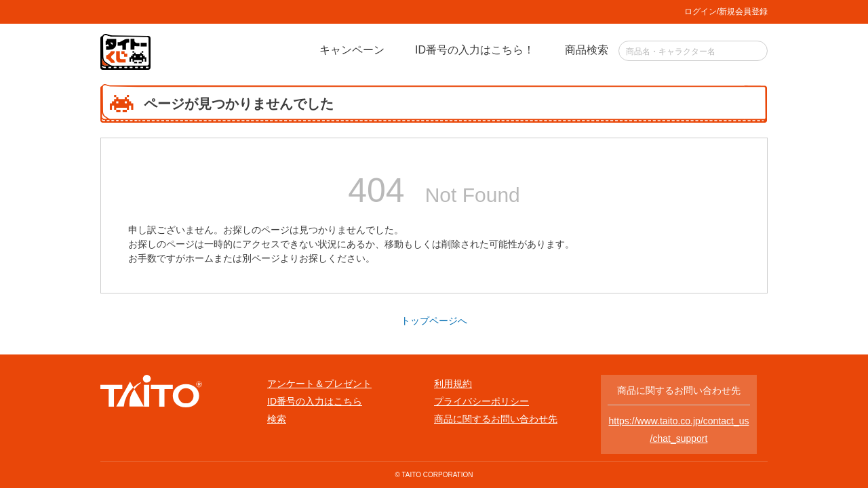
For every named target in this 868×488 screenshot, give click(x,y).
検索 (277, 419)
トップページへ (434, 321)
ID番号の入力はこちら (315, 401)
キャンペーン (352, 50)
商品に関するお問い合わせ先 (496, 419)
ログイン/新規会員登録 (726, 12)
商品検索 (587, 50)
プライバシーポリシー (481, 401)
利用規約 (453, 384)
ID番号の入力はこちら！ (475, 50)
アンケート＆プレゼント (319, 384)
